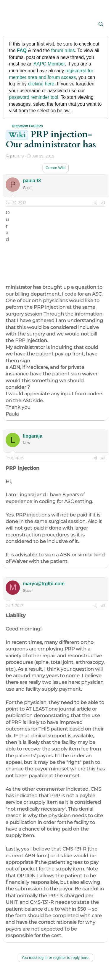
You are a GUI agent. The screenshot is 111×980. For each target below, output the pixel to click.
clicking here (41, 84)
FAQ (22, 50)
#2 (103, 458)
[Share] (95, 203)
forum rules (63, 50)
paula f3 (17, 156)
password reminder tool (33, 97)
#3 (103, 606)
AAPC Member (49, 64)
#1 (103, 203)
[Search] (101, 24)
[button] (11, 25)
